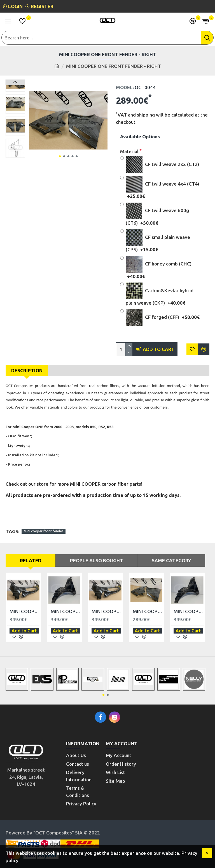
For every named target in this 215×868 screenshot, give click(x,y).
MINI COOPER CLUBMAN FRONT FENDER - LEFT (66, 611)
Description (27, 370)
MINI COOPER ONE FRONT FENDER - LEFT (148, 611)
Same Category (171, 560)
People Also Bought (97, 560)
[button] (60, 156)
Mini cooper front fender (44, 531)
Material (129, 151)
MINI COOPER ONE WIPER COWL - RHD (107, 611)
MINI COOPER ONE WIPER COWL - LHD (24, 611)
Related (31, 560)
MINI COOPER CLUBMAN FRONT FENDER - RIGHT (189, 611)
